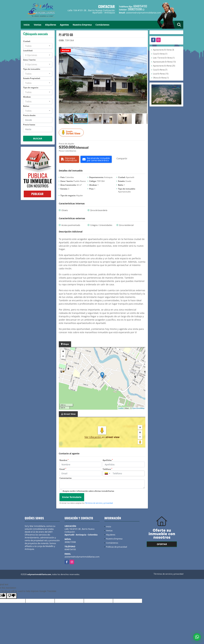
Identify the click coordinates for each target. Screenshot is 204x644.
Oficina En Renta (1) (161, 78)
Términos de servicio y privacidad (99, 503)
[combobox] (38, 46)
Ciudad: (27, 41)
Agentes (64, 25)
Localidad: (28, 51)
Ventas (38, 25)
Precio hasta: (29, 125)
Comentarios (66, 478)
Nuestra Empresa (82, 25)
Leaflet (121, 408)
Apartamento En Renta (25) (164, 66)
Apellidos (108, 460)
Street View (72, 133)
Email (63, 469)
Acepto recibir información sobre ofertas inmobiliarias (88, 491)
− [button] (63, 356)
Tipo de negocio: (31, 88)
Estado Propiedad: (32, 78)
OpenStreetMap (138, 408)
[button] (144, 50)
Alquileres (51, 25)
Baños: (26, 106)
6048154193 (140, 6)
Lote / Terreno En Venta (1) (164, 58)
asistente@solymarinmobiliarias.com (82, 557)
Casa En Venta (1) (160, 54)
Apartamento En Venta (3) (164, 50)
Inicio (27, 25)
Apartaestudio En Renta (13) (164, 62)
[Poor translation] (12, 596)
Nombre (64, 460)
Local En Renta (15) (161, 74)
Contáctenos (102, 25)
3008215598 (135, 9)
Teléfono (107, 469)
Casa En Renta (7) (160, 70)
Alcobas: (27, 97)
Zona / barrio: (29, 60)
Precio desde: (29, 115)
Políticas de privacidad (117, 547)
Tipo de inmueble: (32, 69)
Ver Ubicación (93, 437)
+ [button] (63, 352)
